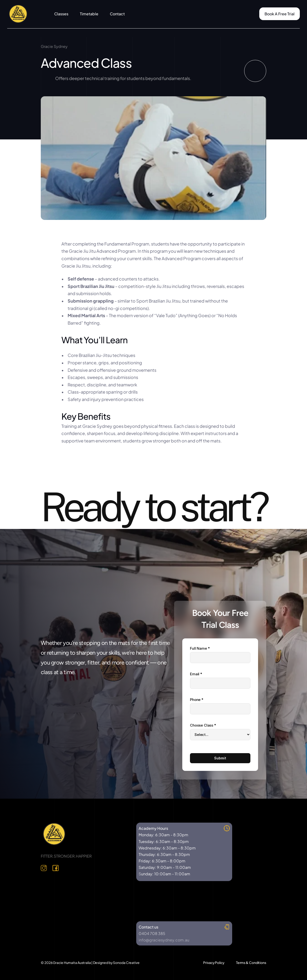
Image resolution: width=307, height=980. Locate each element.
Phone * (197, 700)
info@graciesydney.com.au (164, 940)
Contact (117, 14)
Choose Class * (203, 725)
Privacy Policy (214, 963)
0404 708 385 (152, 933)
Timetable (89, 14)
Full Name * (200, 648)
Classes (61, 14)
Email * (196, 674)
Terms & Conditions (251, 963)
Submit (220, 758)
